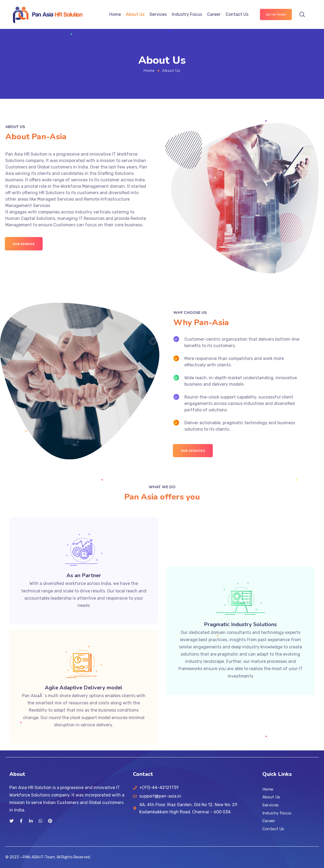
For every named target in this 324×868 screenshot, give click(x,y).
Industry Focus (187, 14)
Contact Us (237, 14)
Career (214, 14)
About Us (135, 14)
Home (115, 14)
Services (158, 14)
